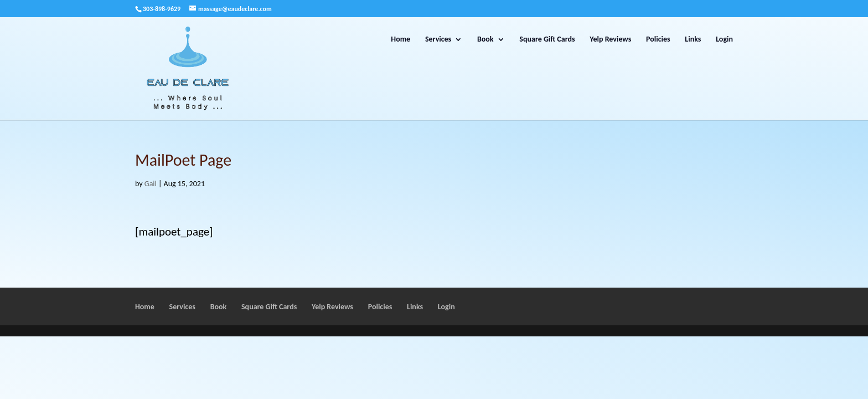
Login (724, 40)
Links (693, 40)
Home (401, 40)
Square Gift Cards (547, 40)
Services (438, 40)
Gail (151, 184)
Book (485, 40)
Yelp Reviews (610, 40)
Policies (658, 40)
